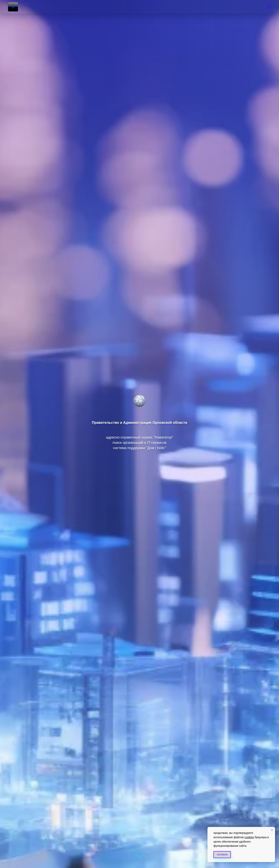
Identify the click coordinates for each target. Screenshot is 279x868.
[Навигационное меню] (269, 7)
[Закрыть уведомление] (272, 830)
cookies (249, 837)
